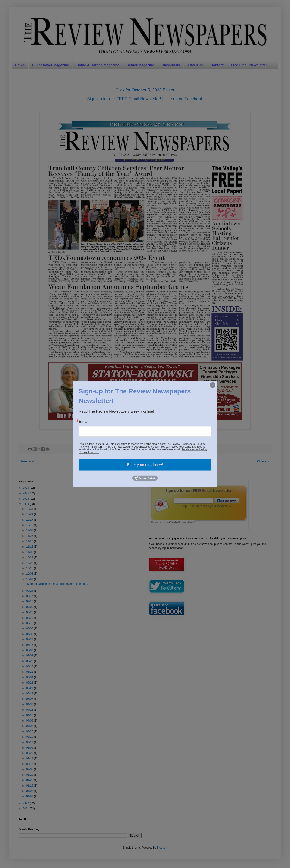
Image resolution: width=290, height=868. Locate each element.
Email (84, 421)
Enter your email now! (145, 465)
